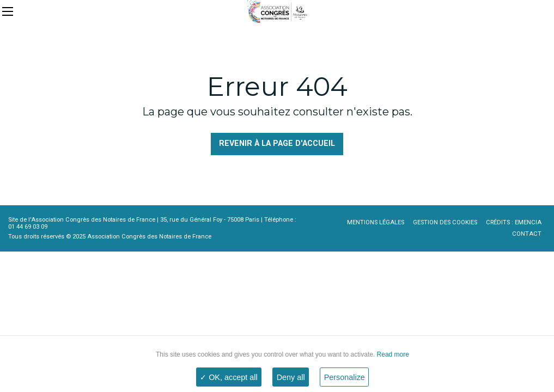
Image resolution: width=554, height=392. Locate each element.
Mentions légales (376, 222)
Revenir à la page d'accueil (277, 143)
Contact (527, 234)
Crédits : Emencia (514, 222)
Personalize (345, 377)
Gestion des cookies (445, 222)
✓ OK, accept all (229, 377)
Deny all (291, 377)
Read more (392, 354)
